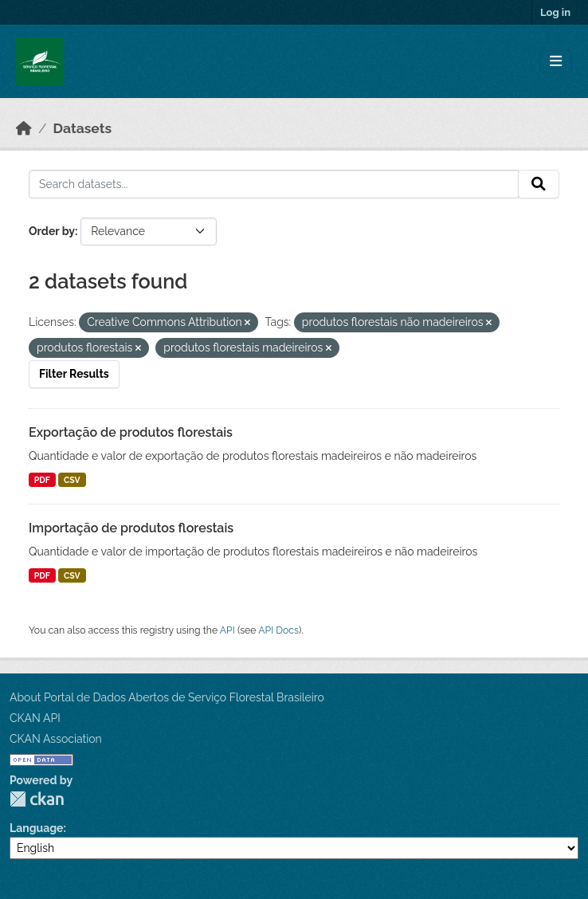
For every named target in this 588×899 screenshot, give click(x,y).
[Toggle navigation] (556, 62)
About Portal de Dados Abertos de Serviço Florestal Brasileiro (167, 697)
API (227, 630)
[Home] (24, 128)
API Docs (278, 630)
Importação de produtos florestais (131, 528)
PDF (42, 480)
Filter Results (74, 374)
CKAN (37, 799)
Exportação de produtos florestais (131, 432)
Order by (52, 231)
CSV (72, 480)
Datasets (83, 128)
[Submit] (539, 184)
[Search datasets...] (274, 184)
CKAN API (35, 718)
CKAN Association (56, 739)
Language (37, 828)
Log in (555, 12)
